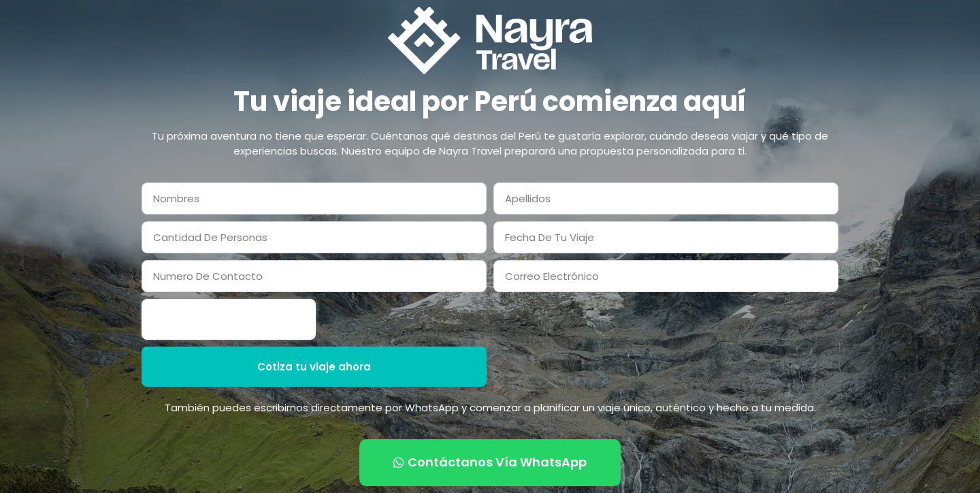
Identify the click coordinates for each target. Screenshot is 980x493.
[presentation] (229, 319)
